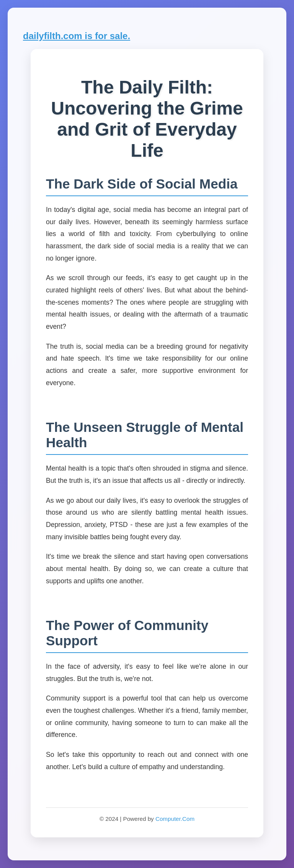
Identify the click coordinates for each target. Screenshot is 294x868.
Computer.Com (175, 819)
